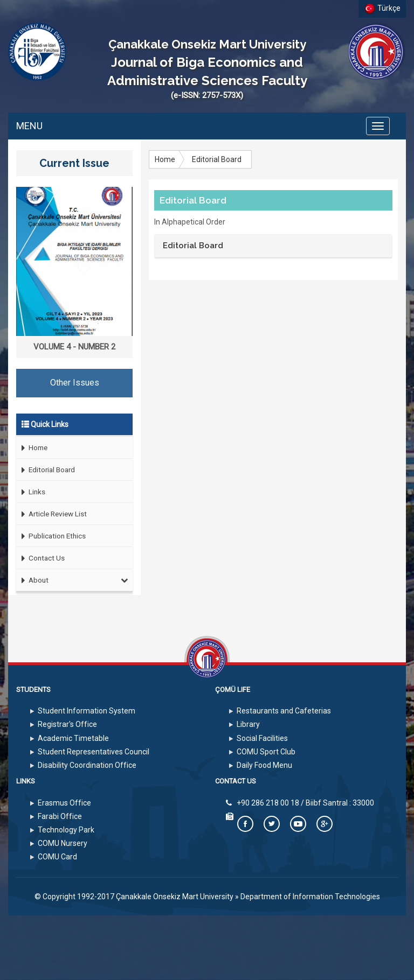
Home (32, 448)
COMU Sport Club (266, 752)
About (72, 580)
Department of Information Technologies (310, 897)
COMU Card (57, 857)
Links (31, 492)
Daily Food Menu (264, 765)
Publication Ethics (51, 536)
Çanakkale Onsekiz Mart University (175, 897)
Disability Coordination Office (87, 765)
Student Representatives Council (94, 752)
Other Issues (75, 383)
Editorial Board (46, 470)
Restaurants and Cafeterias (284, 711)
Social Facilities (262, 738)
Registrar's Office (67, 724)
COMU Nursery (63, 843)
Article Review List (51, 514)
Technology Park (66, 830)
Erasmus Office (64, 803)
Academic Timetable (73, 738)
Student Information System (87, 711)
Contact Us (40, 558)
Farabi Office (60, 816)
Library (248, 724)
